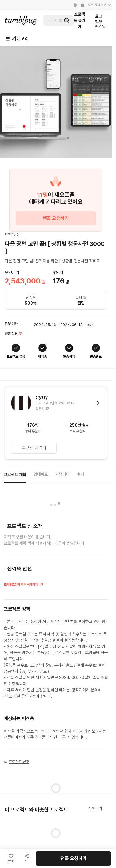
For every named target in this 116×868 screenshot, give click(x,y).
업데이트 (41, 474)
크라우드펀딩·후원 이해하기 (24, 585)
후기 (80, 474)
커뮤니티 (62, 474)
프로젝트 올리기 (79, 20)
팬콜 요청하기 (56, 218)
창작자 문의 (34, 448)
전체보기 (95, 809)
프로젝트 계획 (15, 475)
